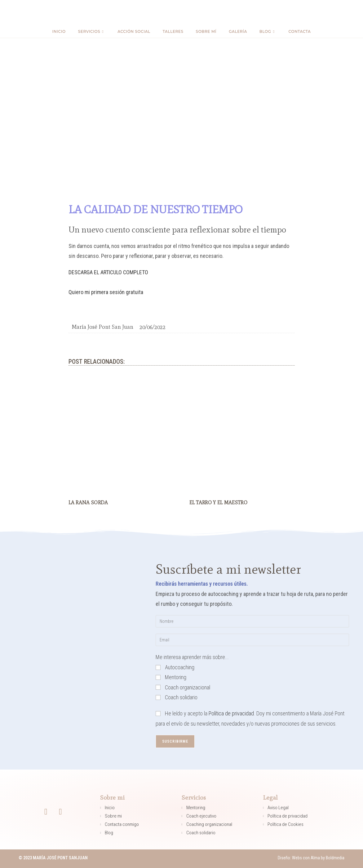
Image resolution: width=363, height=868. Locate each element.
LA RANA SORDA (88, 503)
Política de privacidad (231, 713)
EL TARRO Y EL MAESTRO (218, 503)
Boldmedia (335, 858)
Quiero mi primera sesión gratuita (106, 292)
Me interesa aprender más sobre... (192, 657)
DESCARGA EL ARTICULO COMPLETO (108, 272)
